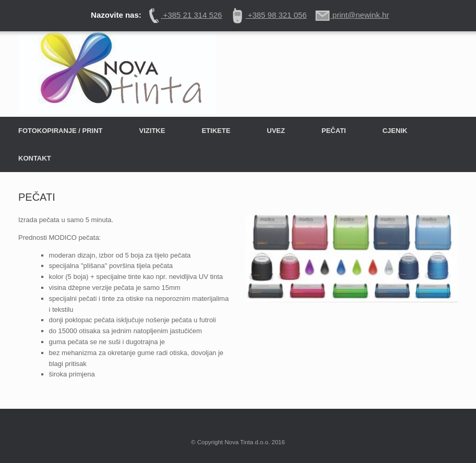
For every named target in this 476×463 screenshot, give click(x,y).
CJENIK (395, 131)
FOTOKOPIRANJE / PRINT (61, 131)
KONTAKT (35, 158)
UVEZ (276, 131)
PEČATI (334, 131)
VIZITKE (152, 131)
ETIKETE (216, 131)
